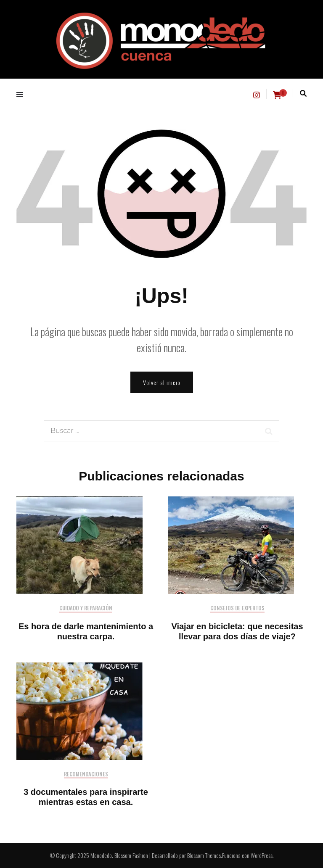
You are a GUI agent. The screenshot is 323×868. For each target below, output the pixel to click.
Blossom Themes (204, 855)
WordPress (262, 855)
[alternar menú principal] (22, 94)
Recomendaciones (86, 774)
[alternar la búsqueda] (303, 94)
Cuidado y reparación (86, 608)
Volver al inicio (162, 382)
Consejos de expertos (237, 608)
